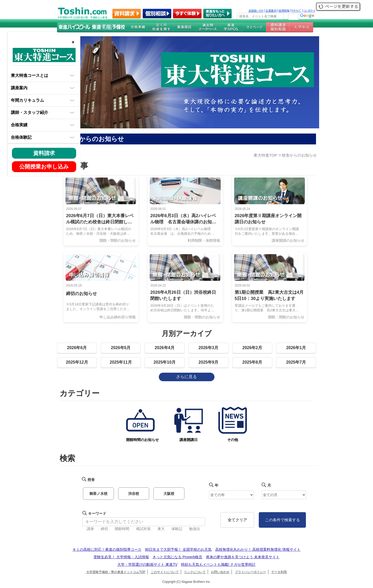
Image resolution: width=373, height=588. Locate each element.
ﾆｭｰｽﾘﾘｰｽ (309, 11)
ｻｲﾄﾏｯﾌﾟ (296, 11)
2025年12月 (77, 362)
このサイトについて (165, 572)
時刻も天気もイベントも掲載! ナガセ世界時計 (218, 564)
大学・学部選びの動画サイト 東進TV (147, 564)
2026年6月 (77, 348)
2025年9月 (208, 362)
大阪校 (169, 494)
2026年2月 (252, 348)
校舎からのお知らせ (299, 155)
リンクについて (195, 572)
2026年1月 (296, 348)
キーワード (97, 513)
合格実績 (19, 125)
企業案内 (271, 11)
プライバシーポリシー (250, 572)
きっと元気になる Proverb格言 (178, 557)
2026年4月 (165, 348)
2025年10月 (165, 362)
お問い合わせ (220, 572)
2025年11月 (121, 362)
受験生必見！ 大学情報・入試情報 (121, 557)
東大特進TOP (265, 155)
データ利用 (279, 572)
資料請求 (44, 153)
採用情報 (284, 11)
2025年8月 (252, 362)
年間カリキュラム (27, 100)
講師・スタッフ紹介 (30, 112)
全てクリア (237, 520)
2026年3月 (208, 348)
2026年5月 (121, 348)
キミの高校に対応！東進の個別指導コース (107, 549)
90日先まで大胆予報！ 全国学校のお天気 (178, 549)
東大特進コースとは (30, 75)
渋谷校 (134, 494)
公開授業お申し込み (44, 167)
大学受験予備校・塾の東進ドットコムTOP (116, 572)
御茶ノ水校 (98, 494)
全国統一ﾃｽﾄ (256, 11)
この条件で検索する (282, 520)
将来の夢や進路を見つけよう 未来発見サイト (243, 557)
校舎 (91, 480)
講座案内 (19, 88)
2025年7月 (296, 362)
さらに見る (187, 377)
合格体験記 (21, 137)
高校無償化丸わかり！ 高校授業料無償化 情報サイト (258, 549)
